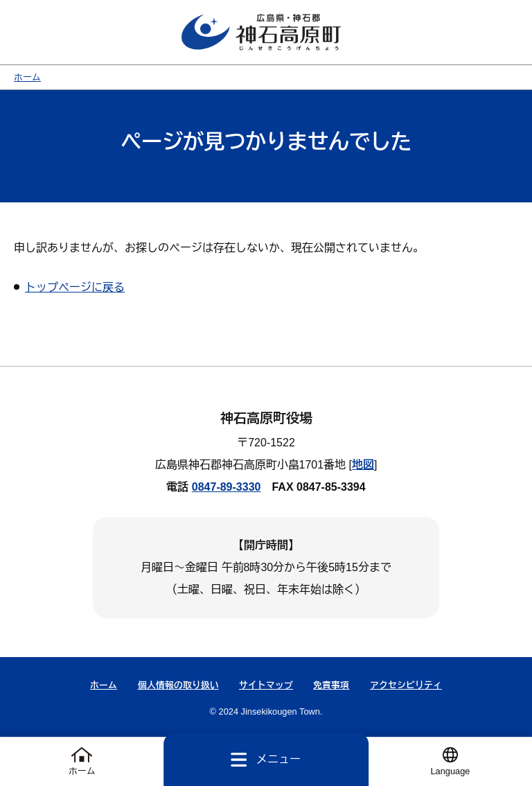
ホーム (27, 77)
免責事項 (331, 685)
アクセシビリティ (406, 685)
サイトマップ (266, 685)
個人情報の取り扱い (178, 685)
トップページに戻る (75, 287)
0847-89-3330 (227, 487)
